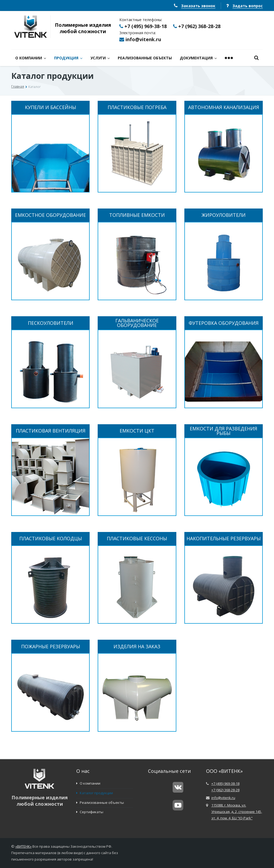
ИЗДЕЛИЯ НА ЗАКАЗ (137, 647)
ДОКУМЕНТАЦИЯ (198, 58)
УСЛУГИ (100, 58)
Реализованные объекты (100, 803)
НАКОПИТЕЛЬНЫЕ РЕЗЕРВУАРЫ (224, 539)
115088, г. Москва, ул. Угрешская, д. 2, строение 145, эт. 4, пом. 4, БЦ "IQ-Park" (237, 812)
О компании (88, 783)
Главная (18, 86)
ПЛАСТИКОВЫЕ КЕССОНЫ (137, 539)
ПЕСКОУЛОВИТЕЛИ (51, 323)
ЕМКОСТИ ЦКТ (137, 431)
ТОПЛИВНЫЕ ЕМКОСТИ (137, 215)
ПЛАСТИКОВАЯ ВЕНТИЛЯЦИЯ (51, 431)
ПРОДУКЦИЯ (68, 58)
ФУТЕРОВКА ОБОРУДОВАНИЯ (224, 323)
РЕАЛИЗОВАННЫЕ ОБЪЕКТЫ (145, 58)
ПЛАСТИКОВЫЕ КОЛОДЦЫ (51, 539)
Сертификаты (90, 812)
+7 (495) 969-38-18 (146, 26)
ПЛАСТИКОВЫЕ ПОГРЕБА (137, 107)
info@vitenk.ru (143, 39)
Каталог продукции (95, 793)
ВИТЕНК (24, 846)
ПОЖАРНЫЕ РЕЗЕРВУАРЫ (51, 647)
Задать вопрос (248, 6)
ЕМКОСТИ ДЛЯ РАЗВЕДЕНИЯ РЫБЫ (223, 431)
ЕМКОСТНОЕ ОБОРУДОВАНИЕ (50, 215)
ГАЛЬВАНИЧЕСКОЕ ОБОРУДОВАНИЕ (137, 323)
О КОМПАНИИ (31, 58)
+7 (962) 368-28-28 (199, 26)
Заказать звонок (198, 6)
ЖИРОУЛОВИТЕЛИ (224, 215)
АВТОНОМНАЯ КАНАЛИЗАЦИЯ (224, 107)
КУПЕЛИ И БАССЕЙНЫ (50, 107)
